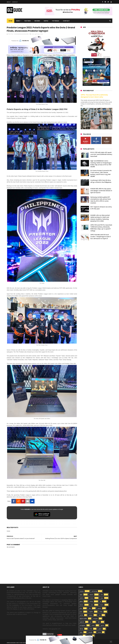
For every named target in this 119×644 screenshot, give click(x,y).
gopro (100, 629)
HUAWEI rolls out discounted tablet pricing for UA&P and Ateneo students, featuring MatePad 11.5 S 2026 (100, 218)
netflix (81, 615)
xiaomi (91, 595)
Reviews (37, 21)
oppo (81, 595)
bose (100, 632)
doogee (95, 619)
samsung (94, 591)
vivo (102, 595)
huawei (82, 591)
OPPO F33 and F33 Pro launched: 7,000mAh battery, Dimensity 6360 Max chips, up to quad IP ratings (101, 228)
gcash (99, 608)
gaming (37, 34)
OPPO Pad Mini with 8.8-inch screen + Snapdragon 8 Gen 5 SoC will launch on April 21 (101, 237)
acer (33, 34)
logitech (82, 622)
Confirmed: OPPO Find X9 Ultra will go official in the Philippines (101, 181)
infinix (91, 601)
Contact (15, 2)
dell (99, 622)
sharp (101, 612)
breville (90, 632)
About (9, 2)
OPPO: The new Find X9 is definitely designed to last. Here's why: (94, 96)
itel (100, 615)
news (41, 34)
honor (92, 598)
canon (91, 615)
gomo (103, 625)
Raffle (46, 21)
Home (11, 21)
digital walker (83, 619)
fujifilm (91, 612)
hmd (91, 629)
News (18, 21)
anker (93, 625)
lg (101, 601)
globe (81, 601)
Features (28, 21)
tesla (81, 632)
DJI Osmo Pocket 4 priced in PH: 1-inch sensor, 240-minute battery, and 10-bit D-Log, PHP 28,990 (101, 173)
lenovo (81, 605)
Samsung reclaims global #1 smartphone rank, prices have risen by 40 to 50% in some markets (101, 200)
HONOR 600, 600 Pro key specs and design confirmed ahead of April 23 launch (101, 191)
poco (81, 612)
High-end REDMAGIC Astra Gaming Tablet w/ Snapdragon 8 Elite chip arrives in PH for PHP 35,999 (101, 164)
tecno (102, 605)
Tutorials (56, 21)
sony (92, 605)
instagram (83, 625)
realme (82, 598)
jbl (91, 622)
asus (102, 598)
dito (90, 608)
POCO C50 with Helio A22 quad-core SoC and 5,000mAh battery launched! (101, 154)
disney (81, 629)
